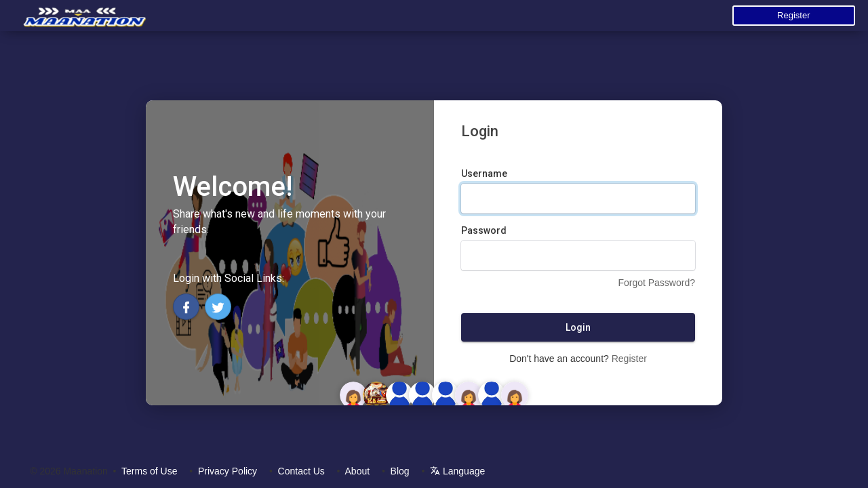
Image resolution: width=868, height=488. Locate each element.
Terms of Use (149, 471)
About (358, 471)
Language (457, 471)
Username (484, 174)
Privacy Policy (228, 471)
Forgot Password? (656, 283)
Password (484, 230)
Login (578, 327)
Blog (400, 471)
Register (793, 15)
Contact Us (301, 471)
